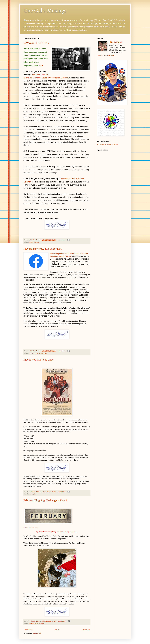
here (41, 66)
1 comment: (61, 240)
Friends (45, 353)
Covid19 (32, 353)
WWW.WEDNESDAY (36, 43)
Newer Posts (28, 629)
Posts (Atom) (37, 633)
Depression (38, 353)
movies (31, 494)
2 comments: (62, 621)
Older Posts (86, 629)
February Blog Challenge (37, 623)
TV (35, 494)
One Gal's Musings (45, 10)
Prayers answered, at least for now (43, 249)
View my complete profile (106, 55)
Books (31, 242)
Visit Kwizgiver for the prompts (31, 528)
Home (57, 629)
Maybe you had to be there (38, 360)
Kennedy (36, 242)
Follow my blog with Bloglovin (108, 145)
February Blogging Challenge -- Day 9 (45, 500)
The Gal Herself (117, 42)
